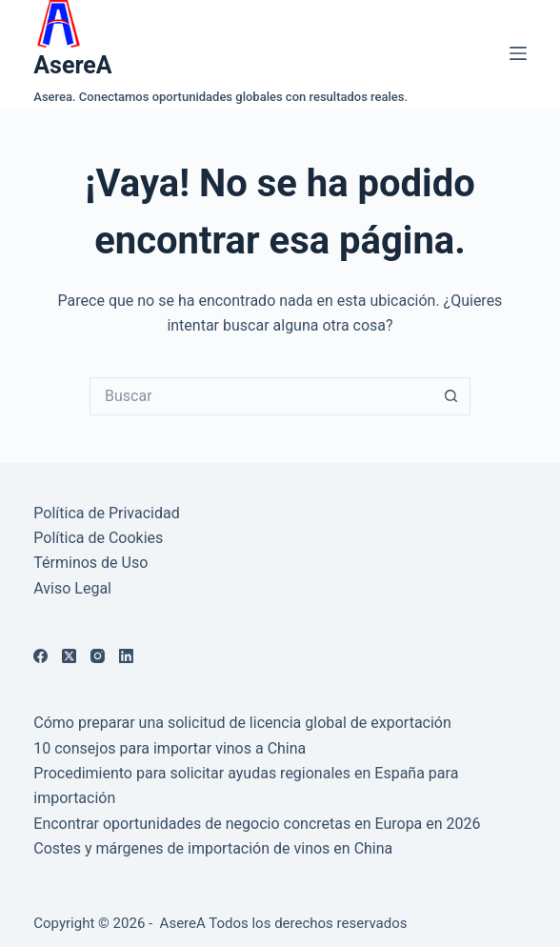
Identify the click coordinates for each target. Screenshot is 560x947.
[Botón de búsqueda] (451, 396)
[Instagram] (98, 656)
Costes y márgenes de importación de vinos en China (213, 848)
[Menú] (518, 53)
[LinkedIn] (126, 656)
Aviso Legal (72, 588)
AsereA (72, 65)
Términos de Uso (90, 563)
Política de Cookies (98, 538)
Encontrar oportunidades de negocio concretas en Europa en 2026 (257, 824)
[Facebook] (40, 656)
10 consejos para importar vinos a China (170, 748)
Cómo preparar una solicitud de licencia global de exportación (242, 723)
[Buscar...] (261, 396)
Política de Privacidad (106, 513)
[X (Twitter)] (69, 656)
